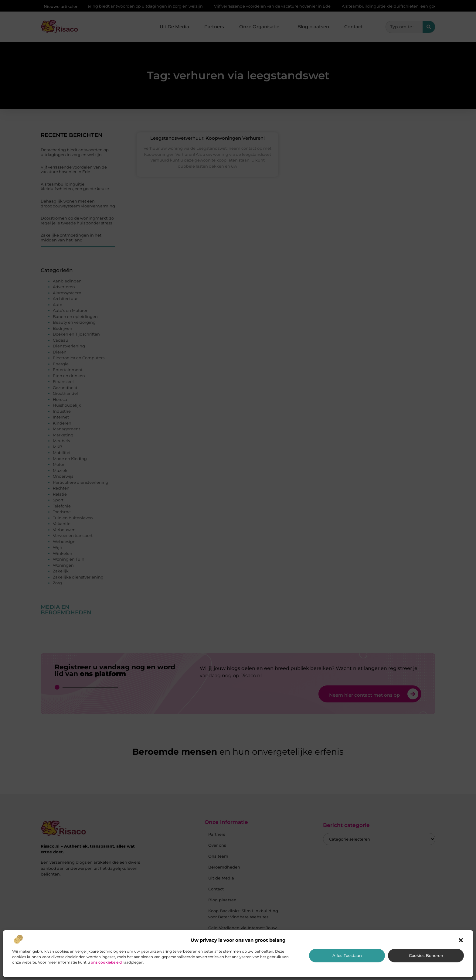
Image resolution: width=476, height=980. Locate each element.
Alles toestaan (347, 955)
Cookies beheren (426, 955)
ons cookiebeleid (106, 962)
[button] (461, 940)
